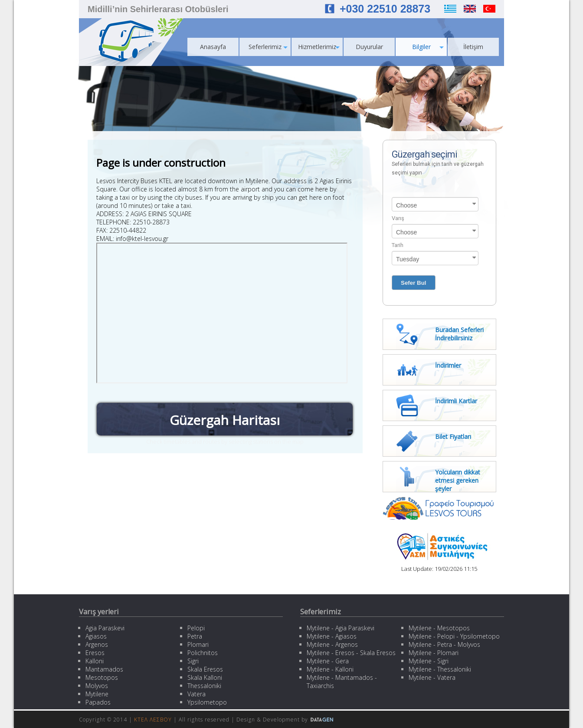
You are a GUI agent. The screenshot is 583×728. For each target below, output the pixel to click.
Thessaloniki (204, 686)
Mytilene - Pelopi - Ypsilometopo (454, 636)
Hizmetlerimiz (319, 47)
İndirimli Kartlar (456, 401)
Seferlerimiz (268, 47)
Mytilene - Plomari (434, 653)
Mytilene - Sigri (429, 661)
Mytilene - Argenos (332, 644)
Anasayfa (213, 47)
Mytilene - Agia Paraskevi (341, 628)
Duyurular (369, 47)
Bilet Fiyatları (453, 436)
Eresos (95, 653)
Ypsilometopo (207, 702)
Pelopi (196, 628)
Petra (195, 636)
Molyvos (97, 686)
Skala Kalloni (205, 677)
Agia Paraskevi (105, 628)
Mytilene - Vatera (432, 677)
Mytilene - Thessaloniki (440, 669)
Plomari (198, 644)
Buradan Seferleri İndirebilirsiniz (459, 334)
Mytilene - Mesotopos (439, 628)
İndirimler (448, 365)
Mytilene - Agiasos (332, 636)
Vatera (197, 694)
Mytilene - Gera (328, 661)
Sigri (193, 661)
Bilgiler (428, 47)
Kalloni (95, 661)
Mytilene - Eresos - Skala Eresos (351, 653)
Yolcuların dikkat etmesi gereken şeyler (458, 480)
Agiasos (96, 636)
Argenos (97, 644)
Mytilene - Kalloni (330, 669)
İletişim (473, 47)
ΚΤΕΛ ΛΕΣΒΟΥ (153, 720)
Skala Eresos (205, 669)
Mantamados (104, 669)
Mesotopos (102, 677)
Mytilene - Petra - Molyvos (444, 644)
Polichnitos (203, 653)
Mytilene (97, 694)
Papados (98, 702)
